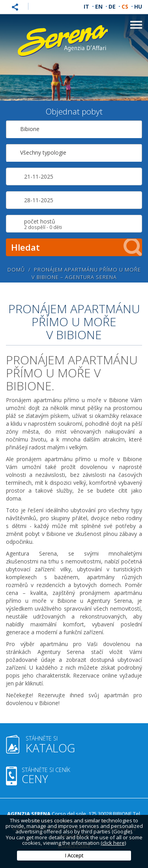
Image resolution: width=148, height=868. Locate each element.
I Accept (74, 855)
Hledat (77, 247)
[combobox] (74, 129)
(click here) (113, 843)
